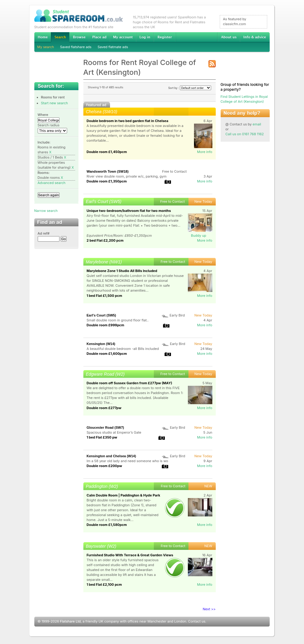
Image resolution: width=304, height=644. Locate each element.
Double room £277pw (104, 408)
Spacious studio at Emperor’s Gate (114, 432)
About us (229, 37)
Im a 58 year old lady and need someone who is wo (127, 461)
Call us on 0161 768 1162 (245, 134)
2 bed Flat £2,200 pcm (105, 240)
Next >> (209, 609)
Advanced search (52, 183)
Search (60, 37)
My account (123, 37)
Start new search (55, 103)
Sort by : (190, 88)
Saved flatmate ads (113, 47)
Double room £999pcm (106, 325)
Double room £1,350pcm (107, 181)
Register (165, 37)
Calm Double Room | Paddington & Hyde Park (123, 495)
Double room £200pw (104, 466)
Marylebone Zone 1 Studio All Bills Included (122, 271)
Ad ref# (44, 233)
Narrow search (46, 211)
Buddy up (199, 236)
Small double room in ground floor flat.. (118, 320)
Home (43, 37)
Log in (145, 37)
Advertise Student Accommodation (99, 37)
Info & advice (255, 37)
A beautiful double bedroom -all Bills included (123, 349)
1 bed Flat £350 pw (102, 437)
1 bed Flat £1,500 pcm (104, 296)
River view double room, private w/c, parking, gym (127, 176)
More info (205, 152)
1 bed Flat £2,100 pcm (104, 585)
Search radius (49, 125)
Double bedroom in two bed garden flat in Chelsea (128, 121)
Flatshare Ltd (70, 621)
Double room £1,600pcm (107, 354)
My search (46, 47)
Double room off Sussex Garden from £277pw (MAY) (129, 383)
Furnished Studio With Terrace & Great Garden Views (130, 555)
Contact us (197, 621)
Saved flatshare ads (76, 47)
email (257, 124)
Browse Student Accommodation (79, 37)
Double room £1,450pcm (107, 152)
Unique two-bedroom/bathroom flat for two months (129, 211)
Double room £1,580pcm (107, 525)
